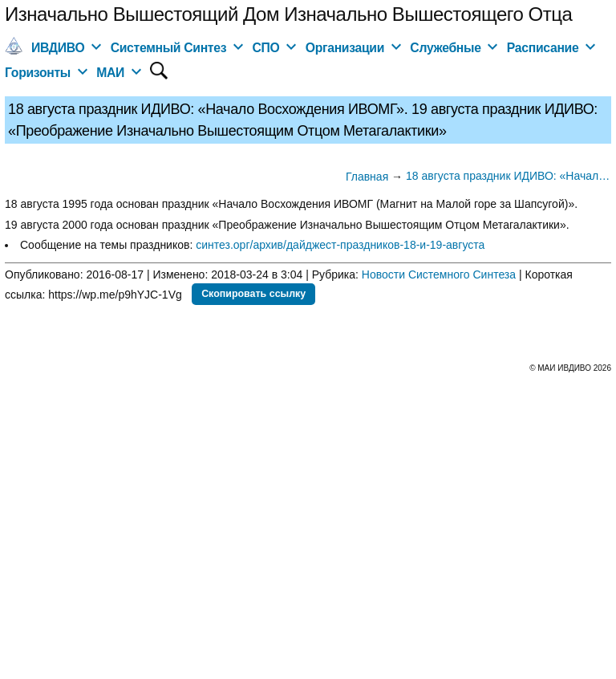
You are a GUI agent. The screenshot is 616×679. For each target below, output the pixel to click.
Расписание (543, 48)
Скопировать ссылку (253, 294)
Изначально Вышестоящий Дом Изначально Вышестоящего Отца (288, 14)
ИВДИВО (58, 48)
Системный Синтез (169, 48)
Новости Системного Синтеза (439, 274)
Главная (367, 177)
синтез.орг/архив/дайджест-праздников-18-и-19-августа (340, 245)
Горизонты (38, 73)
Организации (345, 48)
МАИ (110, 73)
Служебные (445, 48)
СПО (265, 48)
